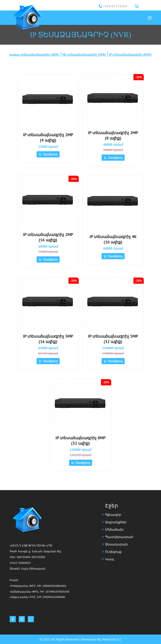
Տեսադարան (116, 544)
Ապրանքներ (116, 522)
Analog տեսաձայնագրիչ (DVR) (34, 55)
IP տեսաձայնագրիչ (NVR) (130, 55)
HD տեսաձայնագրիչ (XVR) (84, 55)
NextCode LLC (112, 639)
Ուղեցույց (113, 552)
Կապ (110, 559)
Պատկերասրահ (119, 537)
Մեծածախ (114, 529)
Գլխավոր (113, 515)
